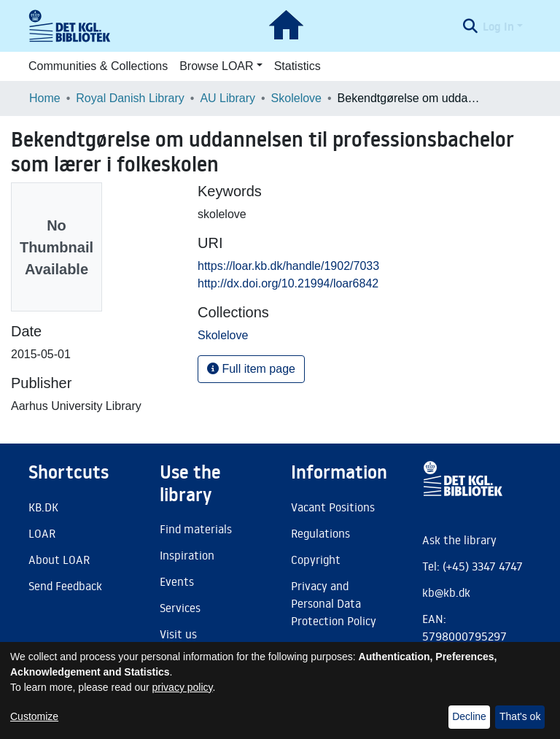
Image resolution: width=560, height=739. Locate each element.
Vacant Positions (333, 507)
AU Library (227, 98)
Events (177, 581)
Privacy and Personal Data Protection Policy (334, 603)
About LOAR (59, 560)
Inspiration (187, 555)
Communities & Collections (98, 66)
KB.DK (43, 507)
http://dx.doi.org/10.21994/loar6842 (288, 283)
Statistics (297, 66)
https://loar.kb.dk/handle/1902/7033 (288, 266)
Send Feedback (65, 586)
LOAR (42, 533)
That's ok (520, 716)
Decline (469, 716)
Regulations (320, 533)
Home (45, 98)
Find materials (196, 529)
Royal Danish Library (130, 98)
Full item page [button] (251, 369)
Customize (34, 716)
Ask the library (459, 540)
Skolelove (296, 98)
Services (180, 608)
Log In (498, 26)
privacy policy (183, 687)
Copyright (316, 560)
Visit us (178, 634)
